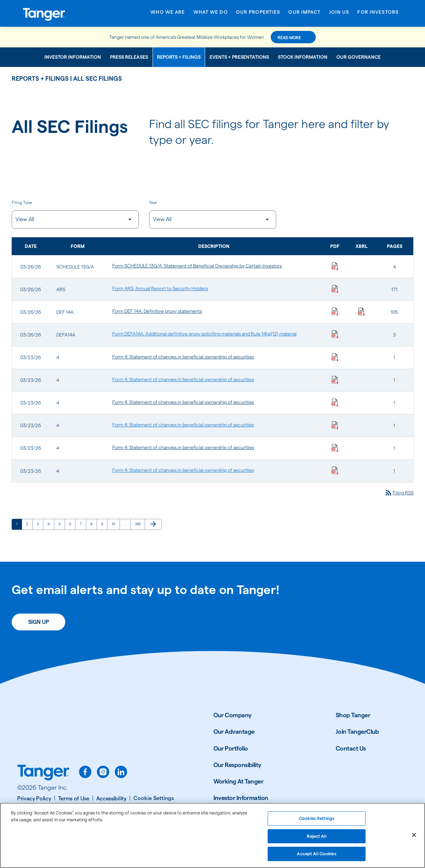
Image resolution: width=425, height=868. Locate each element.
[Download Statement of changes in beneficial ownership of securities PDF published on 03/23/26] (335, 366)
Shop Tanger (353, 734)
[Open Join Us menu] (339, 14)
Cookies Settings (317, 821)
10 (116, 543)
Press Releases (129, 57)
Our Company (233, 734)
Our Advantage (234, 750)
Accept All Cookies (316, 857)
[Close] (414, 838)
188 (139, 543)
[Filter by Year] (213, 221)
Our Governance (359, 57)
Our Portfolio (231, 767)
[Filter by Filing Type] (75, 221)
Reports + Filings (179, 57)
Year (153, 203)
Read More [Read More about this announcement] (314, 38)
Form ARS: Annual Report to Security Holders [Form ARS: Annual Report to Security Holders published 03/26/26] (160, 294)
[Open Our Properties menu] (258, 14)
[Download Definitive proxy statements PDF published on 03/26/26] (335, 318)
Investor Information (73, 57)
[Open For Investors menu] (378, 14)
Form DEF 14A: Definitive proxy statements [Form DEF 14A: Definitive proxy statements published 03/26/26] (157, 318)
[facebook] (85, 791)
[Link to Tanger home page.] (43, 792)
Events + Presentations (239, 57)
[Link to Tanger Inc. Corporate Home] (62, 13)
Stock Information (303, 57)
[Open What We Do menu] (211, 14)
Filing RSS (396, 511)
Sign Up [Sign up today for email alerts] (39, 641)
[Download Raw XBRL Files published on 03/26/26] (361, 318)
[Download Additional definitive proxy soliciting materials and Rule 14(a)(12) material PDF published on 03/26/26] (335, 342)
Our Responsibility (237, 783)
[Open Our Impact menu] (304, 14)
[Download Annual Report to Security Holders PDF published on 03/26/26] (335, 294)
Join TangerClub (357, 750)
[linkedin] (121, 791)
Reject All (316, 839)
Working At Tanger (238, 800)
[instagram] (103, 791)
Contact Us (351, 767)
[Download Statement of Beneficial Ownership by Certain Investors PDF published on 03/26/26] (335, 270)
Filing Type (22, 203)
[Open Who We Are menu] (168, 14)
